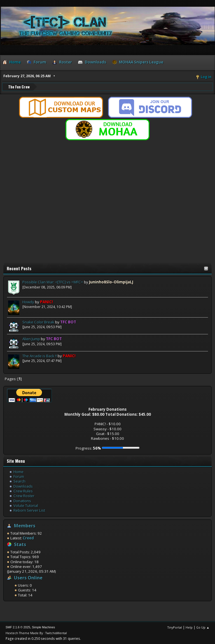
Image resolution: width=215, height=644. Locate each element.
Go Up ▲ (203, 627)
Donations (22, 500)
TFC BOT (68, 322)
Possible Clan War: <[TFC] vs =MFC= (53, 282)
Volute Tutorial (26, 505)
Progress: (88, 448)
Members (25, 525)
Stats (20, 544)
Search (19, 481)
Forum (19, 476)
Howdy (28, 302)
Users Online (28, 577)
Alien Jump (31, 339)
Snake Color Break (38, 322)
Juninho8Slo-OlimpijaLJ (111, 282)
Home (18, 471)
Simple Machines (43, 627)
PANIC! (46, 302)
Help (189, 627)
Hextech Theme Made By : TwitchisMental (36, 633)
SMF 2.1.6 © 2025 (18, 627)
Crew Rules (23, 491)
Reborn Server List (29, 510)
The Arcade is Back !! (40, 356)
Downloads (23, 486)
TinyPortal (175, 627)
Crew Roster (24, 495)
